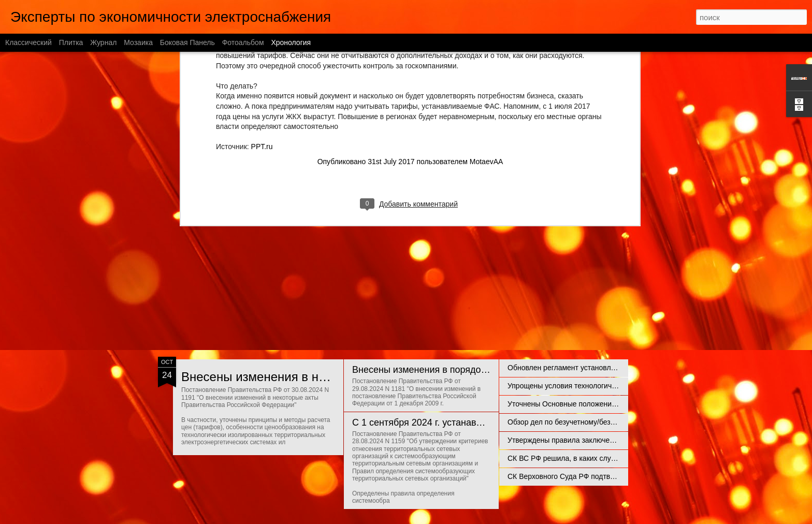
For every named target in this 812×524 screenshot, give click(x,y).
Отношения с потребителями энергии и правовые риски (473, 262)
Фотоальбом (243, 42)
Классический (28, 42)
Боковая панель (187, 42)
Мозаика (138, 42)
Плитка (71, 42)
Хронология (291, 42)
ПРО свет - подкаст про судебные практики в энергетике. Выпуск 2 (620, 203)
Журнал (103, 42)
